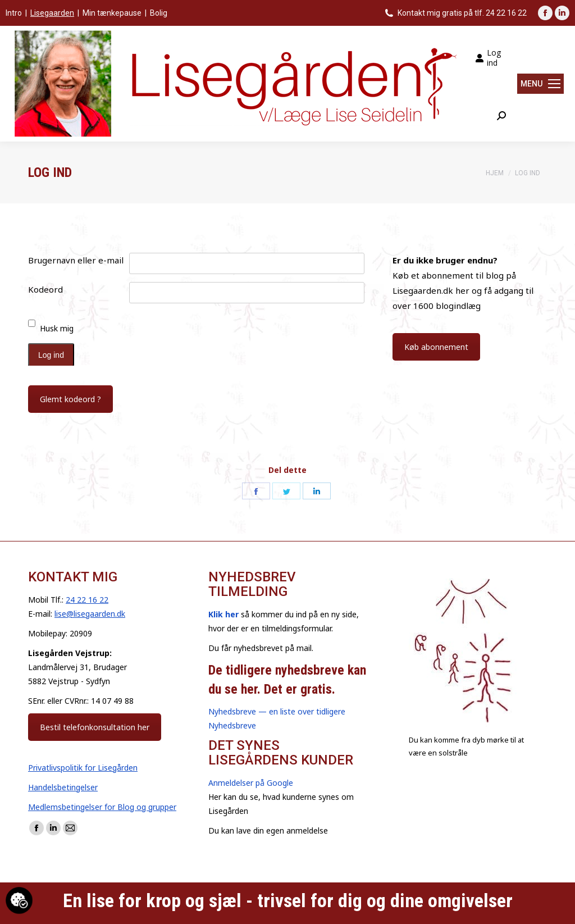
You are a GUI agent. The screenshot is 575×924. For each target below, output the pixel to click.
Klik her (223, 614)
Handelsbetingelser (63, 787)
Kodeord (45, 289)
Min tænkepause (112, 13)
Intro (14, 13)
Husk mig (57, 328)
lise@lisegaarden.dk (90, 614)
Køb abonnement (436, 347)
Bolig (159, 13)
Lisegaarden (52, 13)
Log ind (488, 58)
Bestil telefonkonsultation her (95, 727)
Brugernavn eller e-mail (76, 260)
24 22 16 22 (87, 600)
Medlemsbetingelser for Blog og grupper (102, 807)
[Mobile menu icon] (540, 84)
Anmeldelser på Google (251, 783)
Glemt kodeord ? (70, 399)
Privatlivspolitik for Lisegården (83, 768)
